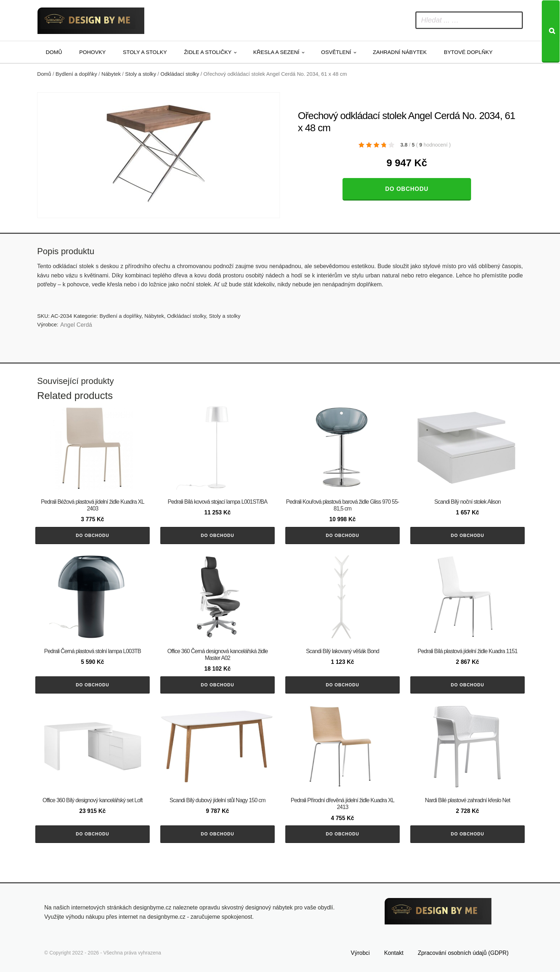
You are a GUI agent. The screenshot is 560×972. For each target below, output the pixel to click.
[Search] (551, 31)
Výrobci (360, 953)
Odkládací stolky (180, 74)
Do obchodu (407, 189)
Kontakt (394, 953)
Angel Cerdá (76, 325)
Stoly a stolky (145, 52)
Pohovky (92, 52)
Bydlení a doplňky (76, 74)
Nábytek (111, 74)
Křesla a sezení (276, 52)
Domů (54, 52)
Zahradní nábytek (400, 52)
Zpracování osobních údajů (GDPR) (463, 953)
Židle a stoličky (208, 52)
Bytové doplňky (468, 52)
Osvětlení (336, 52)
